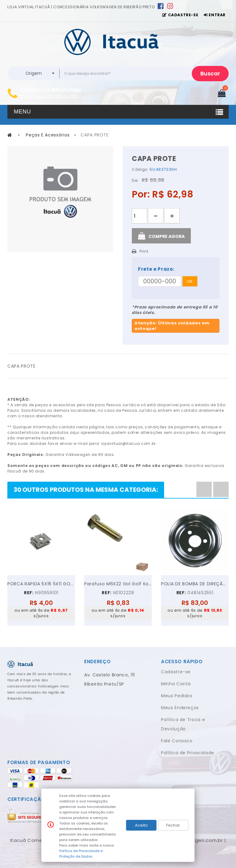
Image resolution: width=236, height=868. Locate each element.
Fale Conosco (177, 741)
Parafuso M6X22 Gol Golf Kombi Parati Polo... (118, 584)
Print (144, 251)
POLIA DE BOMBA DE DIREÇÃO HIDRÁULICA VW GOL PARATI (195, 584)
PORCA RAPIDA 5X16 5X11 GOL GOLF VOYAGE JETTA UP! (41, 584)
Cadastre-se (176, 672)
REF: (29, 593)
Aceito (141, 825)
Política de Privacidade (188, 753)
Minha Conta (176, 684)
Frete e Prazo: (156, 269)
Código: (140, 169)
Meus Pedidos (177, 696)
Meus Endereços (180, 708)
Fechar (173, 825)
